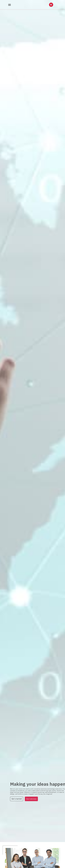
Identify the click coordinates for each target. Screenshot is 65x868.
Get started (21, 799)
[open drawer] (10, 5)
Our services (36, 799)
